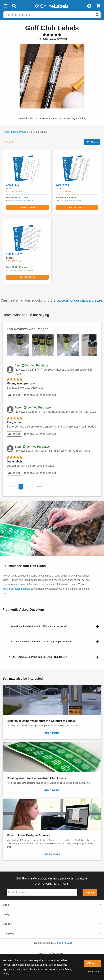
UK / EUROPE (56, 954)
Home (6, 132)
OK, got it (93, 963)
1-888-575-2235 (64, 943)
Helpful (14, 395)
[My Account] (89, 6)
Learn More (93, 971)
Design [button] (7, 914)
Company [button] (8, 933)
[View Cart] (98, 6)
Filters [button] (92, 142)
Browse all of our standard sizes (78, 300)
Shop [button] (6, 905)
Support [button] (8, 924)
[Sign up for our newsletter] (42, 892)
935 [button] (31, 487)
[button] (6, 6)
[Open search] (97, 15)
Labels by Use (19, 132)
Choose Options (27, 207)
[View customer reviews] (52, 39)
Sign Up (90, 892)
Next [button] (40, 487)
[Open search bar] (14, 6)
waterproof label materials (16, 589)
